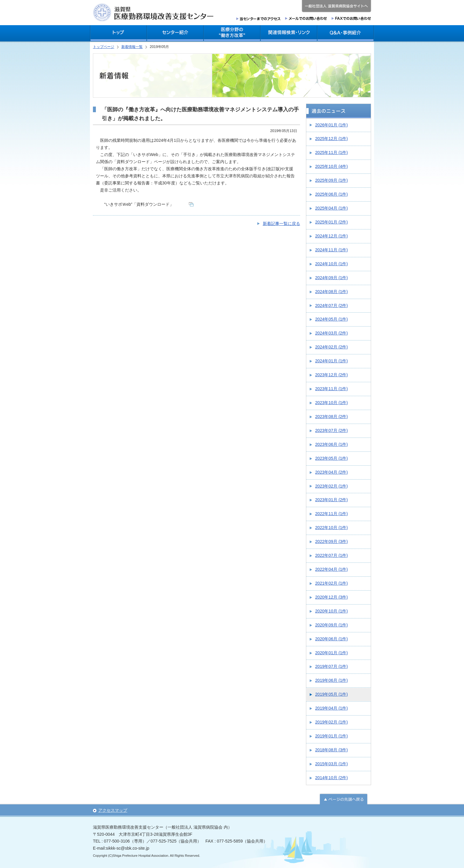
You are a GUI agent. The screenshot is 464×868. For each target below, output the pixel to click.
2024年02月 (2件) (331, 347)
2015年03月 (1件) (331, 764)
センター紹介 (175, 33)
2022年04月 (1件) (331, 569)
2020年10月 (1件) (331, 611)
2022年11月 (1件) (331, 514)
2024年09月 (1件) (331, 278)
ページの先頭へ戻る (344, 799)
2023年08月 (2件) (331, 417)
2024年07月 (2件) (331, 306)
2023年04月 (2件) (331, 472)
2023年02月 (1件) (331, 486)
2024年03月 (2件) (331, 333)
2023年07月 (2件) (331, 430)
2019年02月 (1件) (331, 722)
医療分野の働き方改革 (232, 33)
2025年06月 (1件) (331, 194)
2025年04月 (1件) (331, 208)
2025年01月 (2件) (331, 222)
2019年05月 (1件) (331, 694)
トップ (118, 33)
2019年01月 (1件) (331, 736)
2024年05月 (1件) (331, 319)
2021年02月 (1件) (331, 583)
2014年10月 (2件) (331, 778)
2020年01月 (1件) (331, 653)
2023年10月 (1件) (331, 403)
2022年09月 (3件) (331, 541)
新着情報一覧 (132, 47)
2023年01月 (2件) (331, 500)
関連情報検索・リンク (289, 33)
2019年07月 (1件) (331, 666)
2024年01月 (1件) (331, 361)
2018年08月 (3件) (331, 750)
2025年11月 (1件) (331, 152)
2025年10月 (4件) (331, 166)
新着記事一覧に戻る (281, 224)
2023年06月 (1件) (331, 444)
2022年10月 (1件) (331, 528)
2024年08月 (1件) (331, 292)
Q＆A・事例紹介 (346, 33)
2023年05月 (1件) (331, 458)
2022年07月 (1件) (331, 555)
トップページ (104, 47)
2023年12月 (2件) (331, 375)
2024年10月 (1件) (331, 264)
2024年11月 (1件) (331, 250)
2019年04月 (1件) (331, 708)
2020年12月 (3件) (331, 597)
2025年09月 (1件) (331, 180)
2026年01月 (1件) (331, 125)
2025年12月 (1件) (331, 139)
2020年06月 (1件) (331, 639)
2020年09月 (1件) (331, 625)
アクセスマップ (113, 810)
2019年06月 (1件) (331, 680)
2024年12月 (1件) (331, 236)
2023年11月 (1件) (331, 389)
